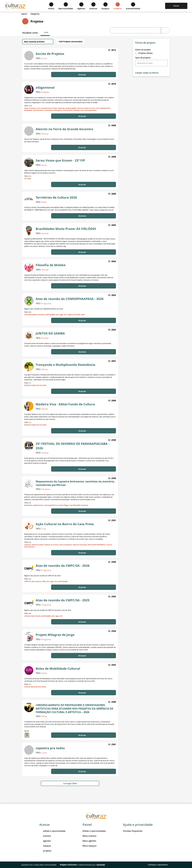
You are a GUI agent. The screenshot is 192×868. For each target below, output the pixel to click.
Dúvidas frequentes (133, 831)
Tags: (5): (28, 503)
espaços (45, 846)
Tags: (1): (28, 176)
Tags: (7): (28, 542)
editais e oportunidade (52, 831)
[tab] (45, 32)
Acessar (84, 75)
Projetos (35, 14)
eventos (45, 836)
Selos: (27, 731)
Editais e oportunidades (94, 831)
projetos (45, 851)
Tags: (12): (28, 106)
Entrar (176, 6)
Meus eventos (89, 836)
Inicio (24, 14)
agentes (45, 841)
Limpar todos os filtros (147, 73)
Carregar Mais (70, 783)
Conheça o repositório (159, 865)
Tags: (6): (28, 613)
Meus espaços (90, 846)
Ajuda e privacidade (138, 825)
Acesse (44, 825)
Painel (87, 825)
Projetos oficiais (144, 53)
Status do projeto (143, 50)
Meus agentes (89, 841)
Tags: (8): (28, 312)
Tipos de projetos (143, 58)
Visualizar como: (30, 33)
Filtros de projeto (145, 43)
